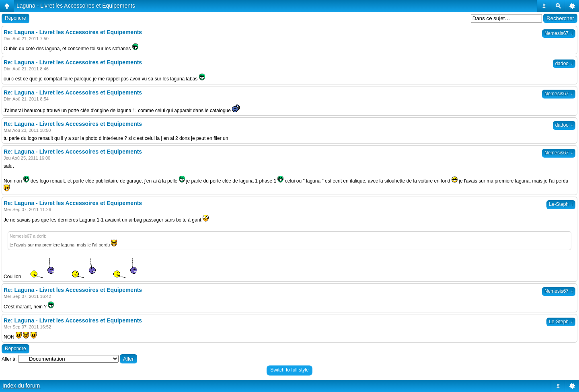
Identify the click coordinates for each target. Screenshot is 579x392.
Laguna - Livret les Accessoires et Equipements (76, 6)
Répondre (15, 18)
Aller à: (9, 359)
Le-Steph (561, 204)
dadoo (564, 64)
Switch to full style (289, 370)
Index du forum (21, 386)
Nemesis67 (559, 33)
